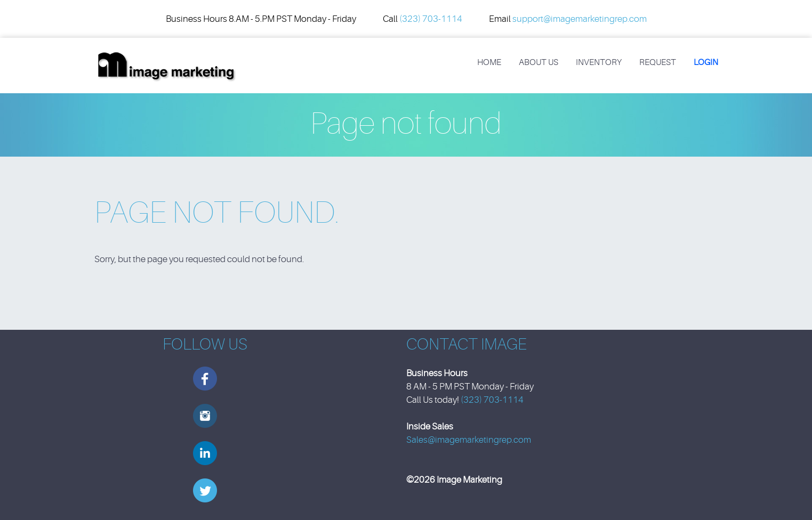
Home (489, 62)
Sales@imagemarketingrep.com (469, 440)
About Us (538, 62)
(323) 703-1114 (431, 19)
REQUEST (658, 62)
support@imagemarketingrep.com (580, 19)
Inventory (599, 62)
